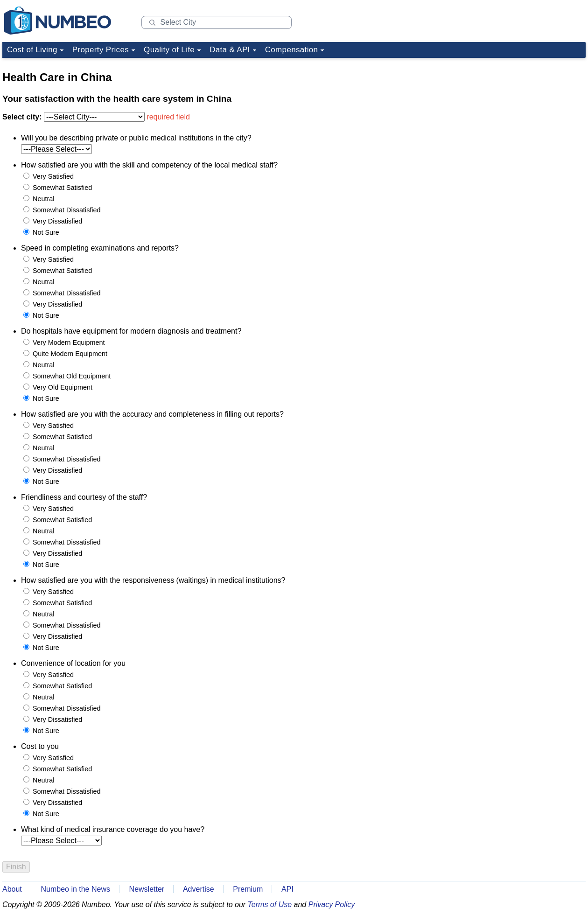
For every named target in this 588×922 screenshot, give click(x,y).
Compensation (292, 50)
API (287, 889)
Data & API (230, 50)
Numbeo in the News (75, 889)
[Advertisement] (516, 120)
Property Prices (101, 50)
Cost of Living (32, 50)
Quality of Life (169, 50)
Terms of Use (270, 905)
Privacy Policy (332, 905)
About (12, 889)
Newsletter (147, 889)
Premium (248, 889)
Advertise (199, 889)
